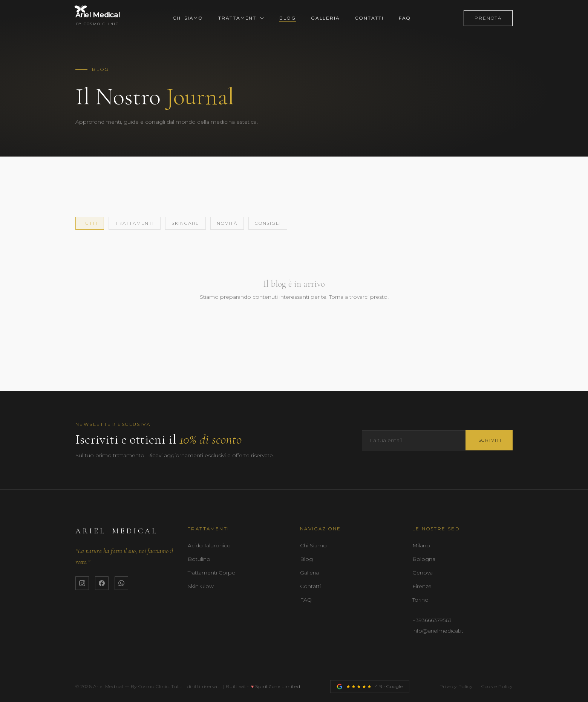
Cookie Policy (497, 686)
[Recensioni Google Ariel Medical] (370, 687)
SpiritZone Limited (278, 686)
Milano (421, 545)
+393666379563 (432, 620)
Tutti (90, 223)
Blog (288, 18)
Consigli (268, 223)
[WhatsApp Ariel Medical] (121, 583)
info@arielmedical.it (438, 631)
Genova (423, 573)
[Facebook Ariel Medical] (102, 583)
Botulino (199, 559)
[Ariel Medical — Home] (98, 18)
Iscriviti (489, 440)
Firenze (422, 586)
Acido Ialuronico (209, 545)
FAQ (405, 18)
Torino (420, 600)
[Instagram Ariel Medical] (82, 583)
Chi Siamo (188, 18)
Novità (227, 223)
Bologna (424, 559)
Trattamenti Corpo (212, 573)
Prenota (488, 18)
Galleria (325, 18)
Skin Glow (201, 586)
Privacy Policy (456, 686)
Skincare (185, 223)
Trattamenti (241, 18)
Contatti (369, 18)
